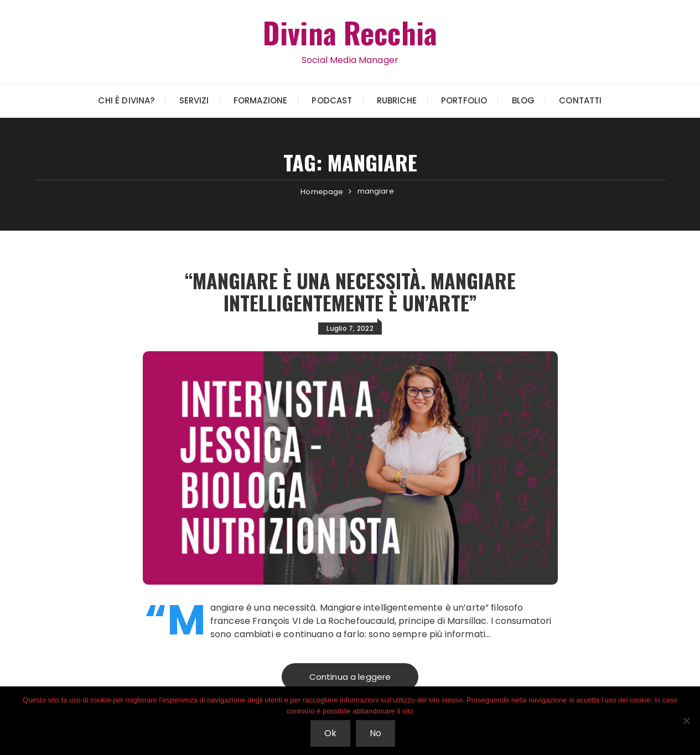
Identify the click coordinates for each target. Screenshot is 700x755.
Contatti (580, 100)
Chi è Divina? (126, 100)
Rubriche (397, 100)
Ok (330, 733)
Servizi (194, 100)
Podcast (332, 100)
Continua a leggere (350, 677)
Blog (523, 100)
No (375, 733)
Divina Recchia (350, 32)
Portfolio (464, 100)
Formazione (261, 100)
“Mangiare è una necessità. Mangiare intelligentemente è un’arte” (350, 291)
